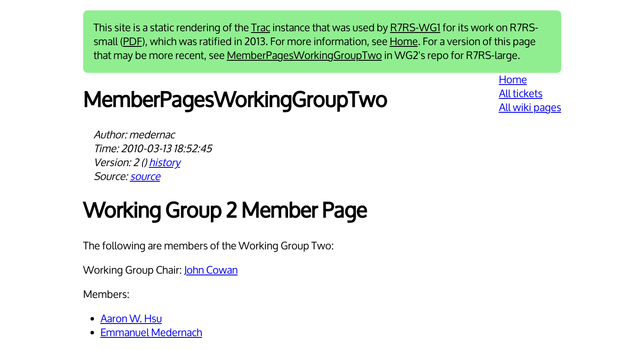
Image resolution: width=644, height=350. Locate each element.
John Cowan (211, 270)
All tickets (521, 94)
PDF (133, 42)
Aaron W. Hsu (131, 319)
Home (404, 42)
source (145, 177)
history (165, 163)
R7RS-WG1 (415, 28)
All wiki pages (530, 108)
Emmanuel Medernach (151, 333)
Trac (261, 28)
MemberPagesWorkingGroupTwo (304, 56)
